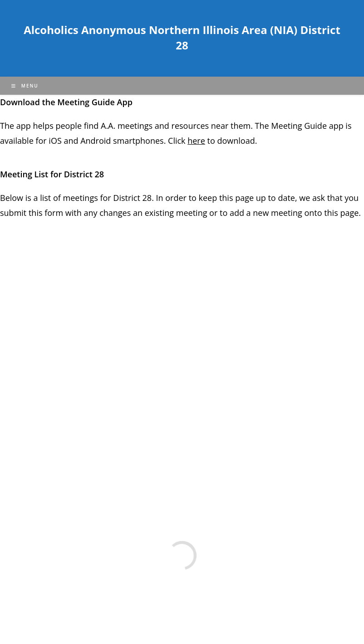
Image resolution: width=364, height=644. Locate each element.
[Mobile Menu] (25, 86)
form (55, 213)
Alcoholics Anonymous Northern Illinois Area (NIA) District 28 (182, 37)
